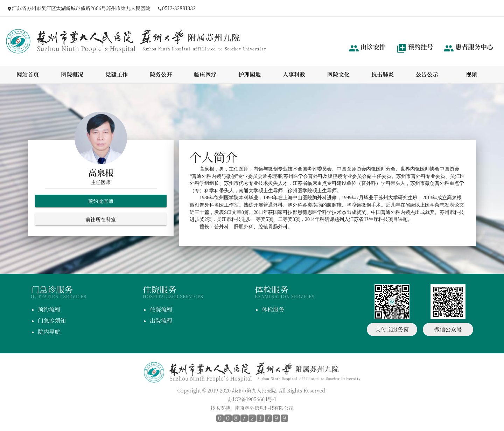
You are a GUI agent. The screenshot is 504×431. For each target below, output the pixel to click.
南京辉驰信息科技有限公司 (264, 408)
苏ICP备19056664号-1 (252, 399)
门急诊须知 (52, 321)
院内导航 (49, 332)
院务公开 (161, 74)
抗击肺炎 (383, 74)
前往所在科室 (101, 219)
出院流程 (161, 321)
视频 (471, 74)
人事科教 (294, 74)
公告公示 (427, 74)
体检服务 (273, 309)
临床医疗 (205, 74)
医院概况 (72, 74)
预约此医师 (101, 201)
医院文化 (338, 74)
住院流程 (161, 309)
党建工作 (117, 74)
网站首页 (28, 74)
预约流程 (49, 309)
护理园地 (250, 74)
